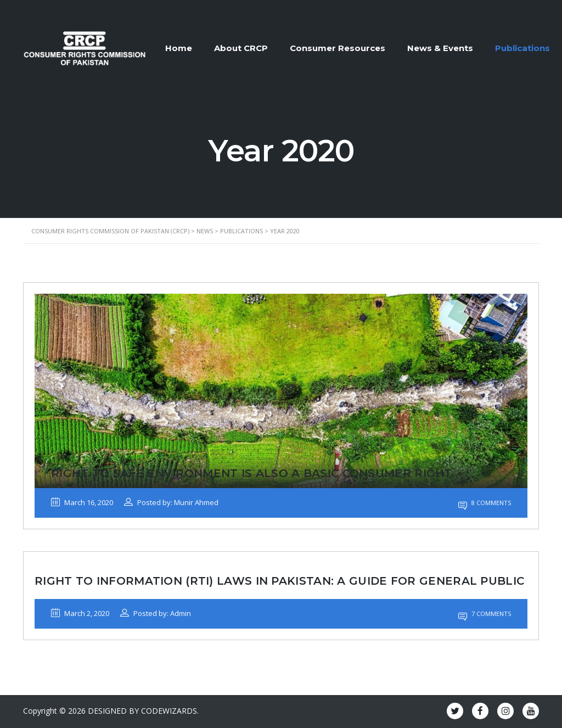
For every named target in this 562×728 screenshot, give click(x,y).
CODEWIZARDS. (170, 711)
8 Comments (485, 503)
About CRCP (241, 48)
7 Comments (485, 614)
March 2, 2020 (80, 613)
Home (179, 48)
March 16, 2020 (82, 502)
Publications (522, 48)
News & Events (440, 48)
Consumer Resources (338, 48)
